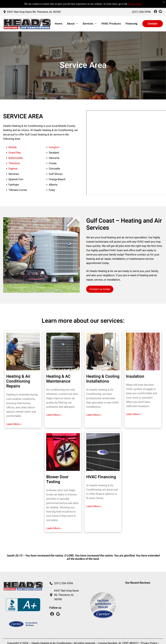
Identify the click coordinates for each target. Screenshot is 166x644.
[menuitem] (58, 24)
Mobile (13, 147)
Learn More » (14, 424)
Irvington (54, 147)
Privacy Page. (135, 4)
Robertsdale (16, 158)
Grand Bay (15, 153)
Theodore (14, 163)
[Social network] (155, 12)
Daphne (13, 169)
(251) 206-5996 (64, 583)
